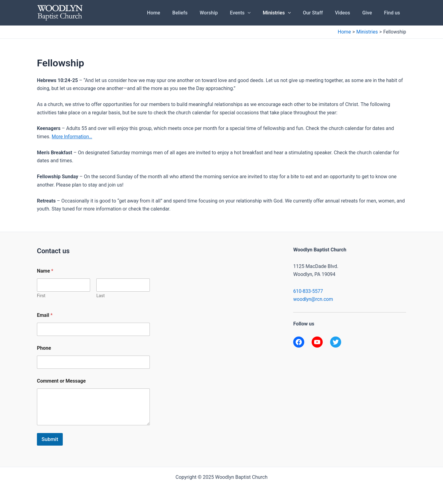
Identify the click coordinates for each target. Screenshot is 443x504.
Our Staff (321, 13)
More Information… (72, 137)
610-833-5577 (308, 291)
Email (45, 315)
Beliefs (197, 13)
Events (252, 13)
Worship (223, 13)
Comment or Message (61, 381)
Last (100, 296)
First (41, 296)
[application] (260, 13)
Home (173, 13)
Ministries (287, 13)
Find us (393, 13)
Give (370, 13)
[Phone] (93, 362)
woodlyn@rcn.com (313, 299)
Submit (50, 439)
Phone (44, 348)
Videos (348, 13)
